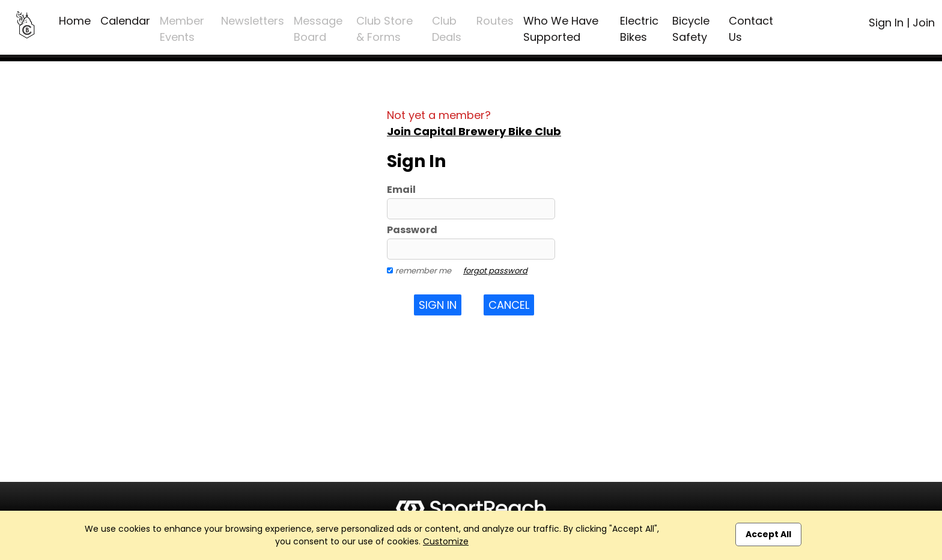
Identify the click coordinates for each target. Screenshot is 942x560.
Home (75, 21)
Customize (446, 541)
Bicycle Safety (691, 29)
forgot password (495, 271)
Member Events (182, 29)
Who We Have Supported (561, 29)
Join (924, 23)
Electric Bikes (639, 29)
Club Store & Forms (384, 29)
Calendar (125, 21)
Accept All (768, 534)
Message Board (318, 29)
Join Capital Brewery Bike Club (474, 131)
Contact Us (751, 29)
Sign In (886, 23)
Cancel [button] (509, 305)
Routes (495, 21)
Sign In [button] (438, 305)
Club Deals (447, 29)
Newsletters (253, 21)
